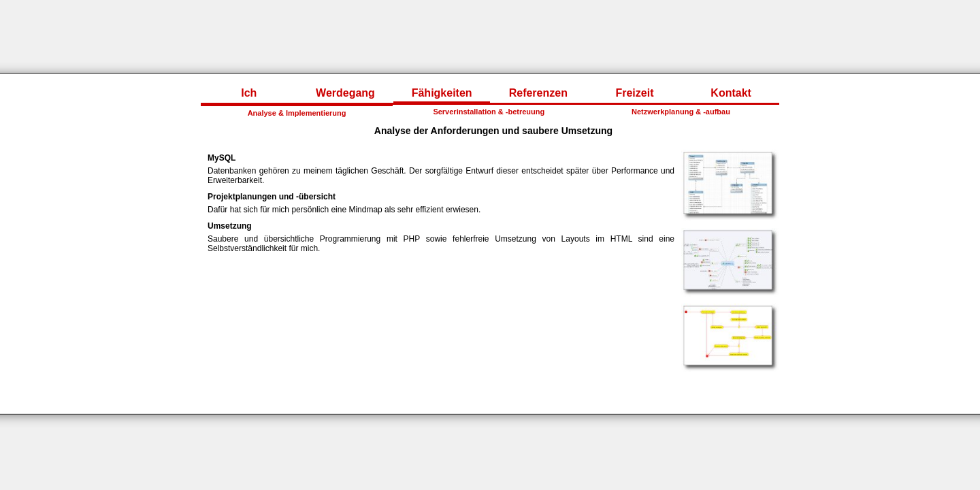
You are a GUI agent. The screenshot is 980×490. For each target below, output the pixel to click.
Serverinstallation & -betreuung (489, 112)
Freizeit (634, 93)
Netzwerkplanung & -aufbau (681, 112)
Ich (249, 93)
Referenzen (538, 93)
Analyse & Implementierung (297, 113)
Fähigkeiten (442, 93)
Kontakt (731, 93)
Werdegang (345, 93)
